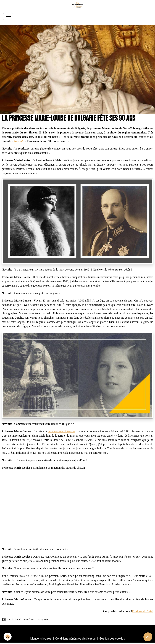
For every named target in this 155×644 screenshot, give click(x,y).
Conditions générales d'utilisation (75, 639)
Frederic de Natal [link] (143, 611)
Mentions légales (41, 639)
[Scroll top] (148, 637)
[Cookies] (8, 637)
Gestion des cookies (112, 639)
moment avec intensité (61, 431)
